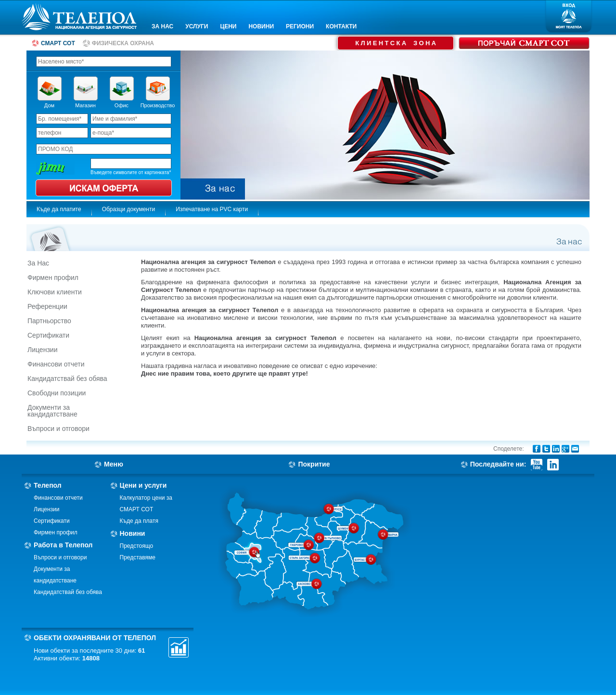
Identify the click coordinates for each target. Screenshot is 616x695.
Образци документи (129, 209)
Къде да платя (139, 521)
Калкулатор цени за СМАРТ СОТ (146, 504)
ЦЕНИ (228, 26)
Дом (49, 105)
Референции (47, 306)
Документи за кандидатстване (52, 411)
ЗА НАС (162, 26)
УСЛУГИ (197, 26)
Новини (133, 533)
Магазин (85, 105)
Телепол (48, 485)
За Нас (38, 263)
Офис (122, 105)
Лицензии (42, 350)
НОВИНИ (261, 26)
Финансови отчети (56, 364)
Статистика (179, 647)
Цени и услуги (143, 485)
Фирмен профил (53, 278)
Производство (158, 105)
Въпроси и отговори (58, 429)
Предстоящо (137, 546)
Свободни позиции (57, 393)
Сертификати (48, 335)
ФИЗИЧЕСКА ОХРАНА (123, 43)
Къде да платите (59, 209)
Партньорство (49, 321)
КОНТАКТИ (341, 26)
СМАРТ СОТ (58, 43)
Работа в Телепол (63, 545)
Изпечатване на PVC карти (212, 209)
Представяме (138, 557)
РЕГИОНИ (300, 26)
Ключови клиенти (55, 292)
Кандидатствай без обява (67, 379)
